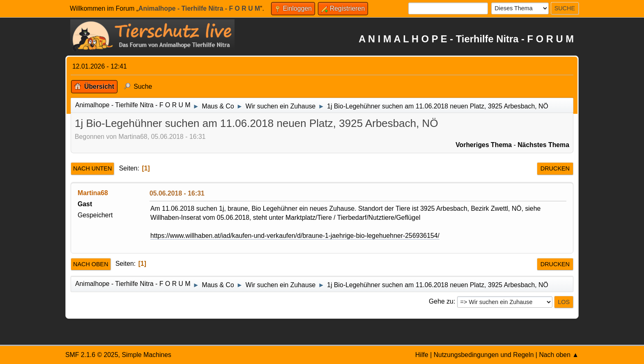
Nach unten (92, 168)
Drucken (555, 168)
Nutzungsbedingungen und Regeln (484, 355)
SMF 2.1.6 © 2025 (92, 355)
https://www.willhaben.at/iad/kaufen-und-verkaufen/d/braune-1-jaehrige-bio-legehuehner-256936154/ (295, 236)
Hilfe (422, 355)
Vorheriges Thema (484, 145)
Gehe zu (441, 301)
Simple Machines (146, 355)
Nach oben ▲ (559, 355)
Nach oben (91, 264)
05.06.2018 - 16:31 (177, 193)
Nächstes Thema (543, 145)
